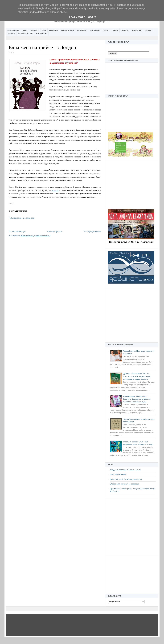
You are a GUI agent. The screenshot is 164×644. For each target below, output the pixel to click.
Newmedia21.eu (25, 33)
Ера (44, 30)
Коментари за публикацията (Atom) (35, 235)
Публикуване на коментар (21, 218)
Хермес (11, 33)
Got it (92, 17)
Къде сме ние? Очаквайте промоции (126, 479)
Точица (125, 30)
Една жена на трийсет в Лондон (42, 47)
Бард (25, 30)
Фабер (148, 30)
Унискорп (137, 30)
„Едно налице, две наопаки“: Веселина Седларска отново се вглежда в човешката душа (137, 399)
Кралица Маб (67, 30)
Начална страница (118, 474)
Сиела (115, 30)
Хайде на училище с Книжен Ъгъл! (125, 470)
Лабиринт (82, 30)
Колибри (53, 30)
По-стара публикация (92, 231)
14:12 (12, 203)
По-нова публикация (17, 231)
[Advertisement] (132, 183)
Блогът (55, 190)
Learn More (77, 17)
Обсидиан (95, 30)
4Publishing (13, 30)
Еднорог (35, 30)
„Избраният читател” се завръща (124, 484)
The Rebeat (41, 33)
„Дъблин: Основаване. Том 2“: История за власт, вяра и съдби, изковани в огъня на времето (137, 376)
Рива (106, 30)
